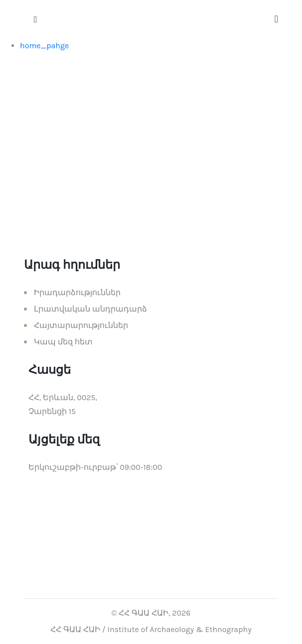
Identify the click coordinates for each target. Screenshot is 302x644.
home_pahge (44, 46)
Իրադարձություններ (77, 292)
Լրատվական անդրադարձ (90, 309)
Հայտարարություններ (81, 325)
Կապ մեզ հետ (63, 342)
